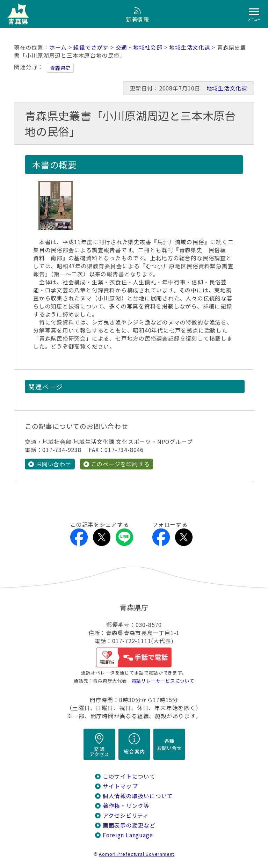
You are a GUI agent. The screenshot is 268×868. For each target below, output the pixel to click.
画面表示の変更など (129, 825)
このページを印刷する (121, 464)
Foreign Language (128, 835)
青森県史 (60, 68)
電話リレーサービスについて (163, 681)
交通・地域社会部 (139, 47)
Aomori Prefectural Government (137, 854)
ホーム (58, 47)
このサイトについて (129, 776)
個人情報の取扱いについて (138, 796)
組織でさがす (91, 47)
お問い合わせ (54, 464)
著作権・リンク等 (126, 806)
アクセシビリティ (126, 815)
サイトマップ (120, 786)
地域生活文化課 (190, 47)
